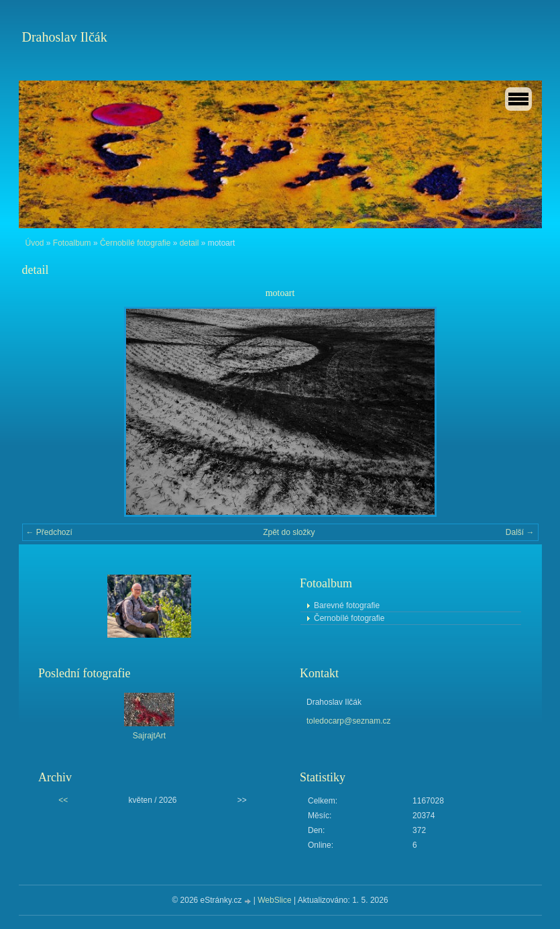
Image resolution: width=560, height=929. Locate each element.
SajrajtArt (149, 736)
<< (63, 800)
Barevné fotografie (347, 605)
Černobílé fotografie (135, 243)
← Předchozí (49, 532)
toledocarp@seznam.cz (349, 721)
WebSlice (274, 900)
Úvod (35, 243)
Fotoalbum (72, 243)
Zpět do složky (289, 532)
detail (189, 243)
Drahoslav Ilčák (65, 37)
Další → (520, 532)
